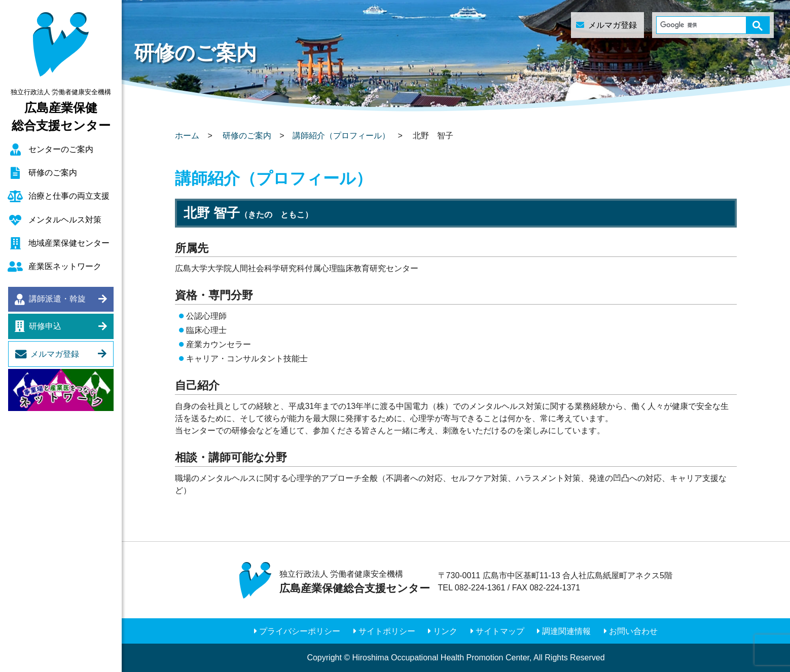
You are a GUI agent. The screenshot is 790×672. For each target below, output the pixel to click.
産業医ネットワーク (65, 266)
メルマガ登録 (55, 354)
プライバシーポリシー (300, 631)
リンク (445, 631)
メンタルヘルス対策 (65, 220)
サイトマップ (500, 631)
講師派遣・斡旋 (57, 299)
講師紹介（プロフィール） (341, 136)
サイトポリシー (387, 631)
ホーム (187, 136)
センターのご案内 (61, 149)
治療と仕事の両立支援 (69, 196)
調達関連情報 (566, 631)
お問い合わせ (633, 631)
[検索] (703, 25)
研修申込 (45, 326)
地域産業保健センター (69, 243)
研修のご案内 (53, 173)
